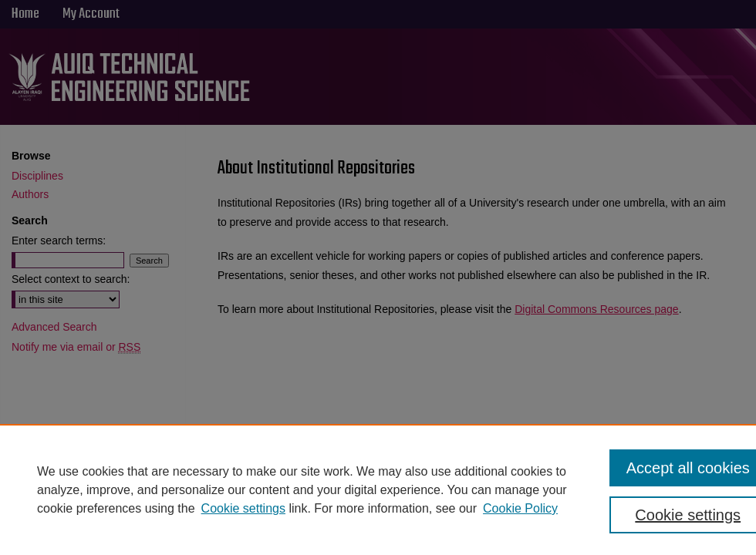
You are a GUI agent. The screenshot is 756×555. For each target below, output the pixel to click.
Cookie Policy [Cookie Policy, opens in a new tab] (520, 508)
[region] (378, 489)
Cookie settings (243, 508)
